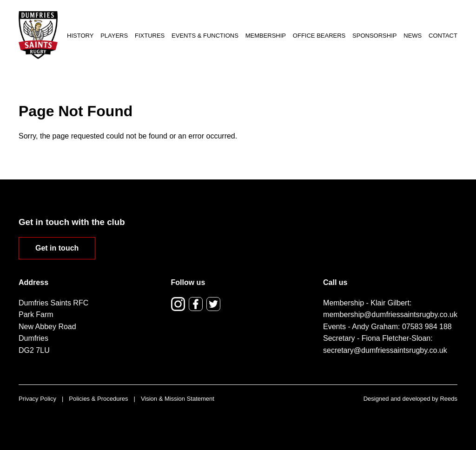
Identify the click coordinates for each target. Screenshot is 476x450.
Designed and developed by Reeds (410, 399)
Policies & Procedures (98, 399)
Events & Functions (205, 36)
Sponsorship (374, 36)
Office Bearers (319, 36)
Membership (266, 36)
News (413, 36)
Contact (443, 36)
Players (114, 36)
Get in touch (57, 248)
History (80, 36)
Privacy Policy (37, 399)
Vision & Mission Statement (178, 399)
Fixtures (150, 36)
